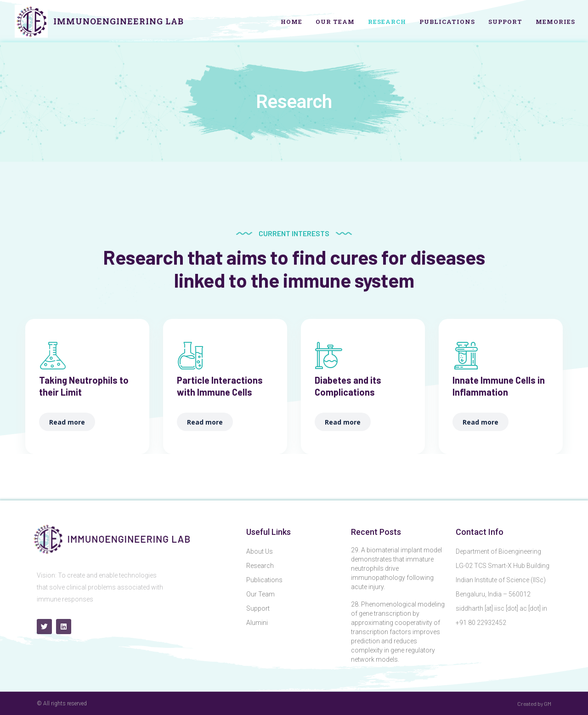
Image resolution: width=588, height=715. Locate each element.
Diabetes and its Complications (348, 386)
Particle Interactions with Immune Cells (220, 386)
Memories (555, 22)
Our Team (335, 22)
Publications (447, 22)
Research (387, 22)
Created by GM (534, 704)
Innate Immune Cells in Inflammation (499, 386)
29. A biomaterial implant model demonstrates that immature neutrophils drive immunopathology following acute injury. (396, 568)
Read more (67, 422)
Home (291, 22)
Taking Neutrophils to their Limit (84, 386)
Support (505, 22)
